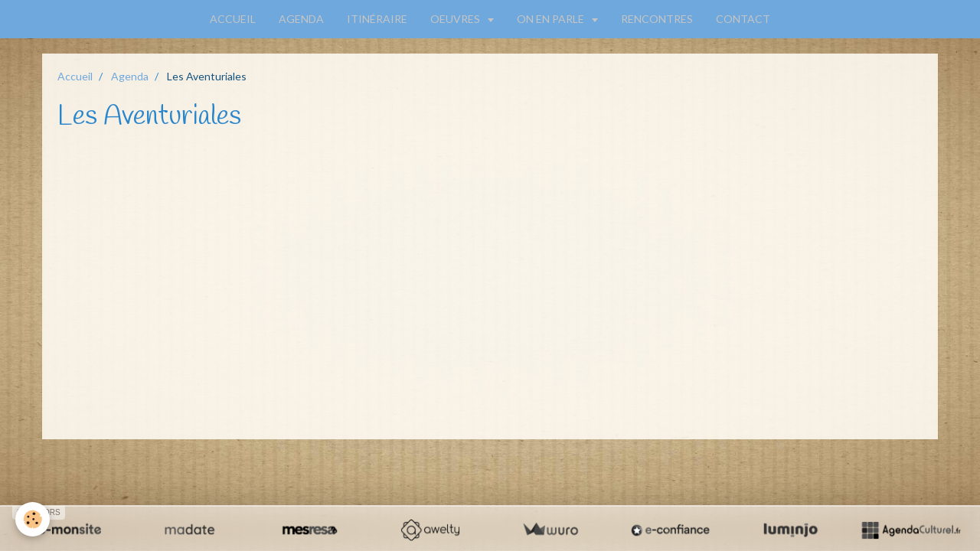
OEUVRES (456, 19)
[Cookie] (33, 519)
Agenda (130, 76)
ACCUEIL (233, 19)
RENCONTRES (657, 19)
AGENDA (301, 19)
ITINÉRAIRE (377, 19)
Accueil (75, 76)
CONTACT (743, 19)
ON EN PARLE (552, 19)
